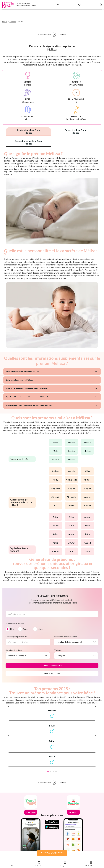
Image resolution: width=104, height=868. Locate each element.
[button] (13, 863)
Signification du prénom (29, 131)
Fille (12, 629)
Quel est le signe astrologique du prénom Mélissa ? (27, 388)
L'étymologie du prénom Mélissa (19, 380)
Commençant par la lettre (16, 637)
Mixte (40, 629)
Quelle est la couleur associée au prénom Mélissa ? (27, 397)
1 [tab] (48, 771)
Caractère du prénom (76, 131)
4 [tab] (56, 771)
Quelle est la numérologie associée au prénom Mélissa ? (29, 405)
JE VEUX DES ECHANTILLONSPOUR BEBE (52, 853)
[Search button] (101, 5)
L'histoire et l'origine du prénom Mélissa (23, 371)
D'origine (58, 650)
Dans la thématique (14, 650)
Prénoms (13, 22)
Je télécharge (31, 812)
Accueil (5, 22)
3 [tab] (53, 771)
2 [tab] (51, 771)
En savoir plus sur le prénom (29, 142)
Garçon (26, 629)
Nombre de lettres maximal (65, 637)
